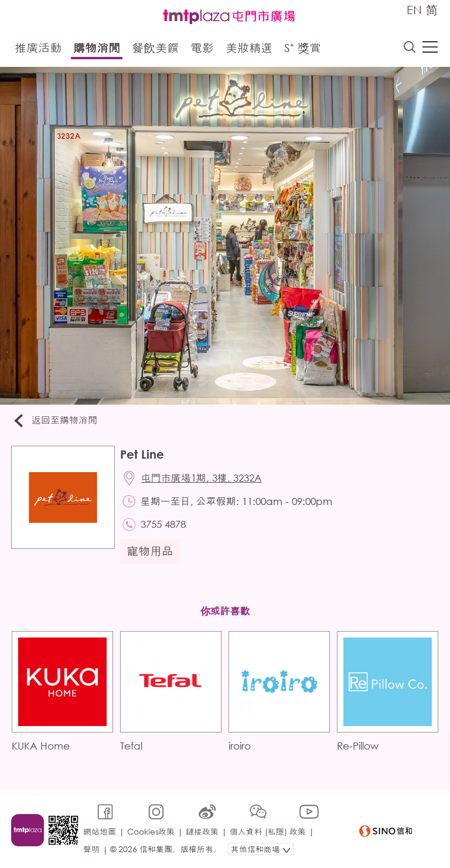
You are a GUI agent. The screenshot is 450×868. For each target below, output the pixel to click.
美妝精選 (249, 48)
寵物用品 (151, 552)
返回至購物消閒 (55, 421)
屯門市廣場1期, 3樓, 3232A (202, 478)
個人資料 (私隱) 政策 (268, 831)
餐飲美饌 (155, 48)
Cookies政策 (151, 831)
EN (414, 10)
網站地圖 (100, 831)
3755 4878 (164, 525)
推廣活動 (38, 48)
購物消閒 (97, 48)
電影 (202, 48)
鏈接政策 (202, 831)
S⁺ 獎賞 (303, 48)
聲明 (91, 848)
